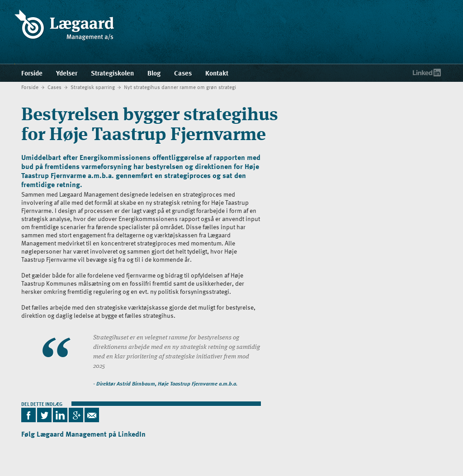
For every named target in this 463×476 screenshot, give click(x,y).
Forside (30, 87)
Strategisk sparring (93, 87)
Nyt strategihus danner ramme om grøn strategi (180, 87)
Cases (54, 87)
